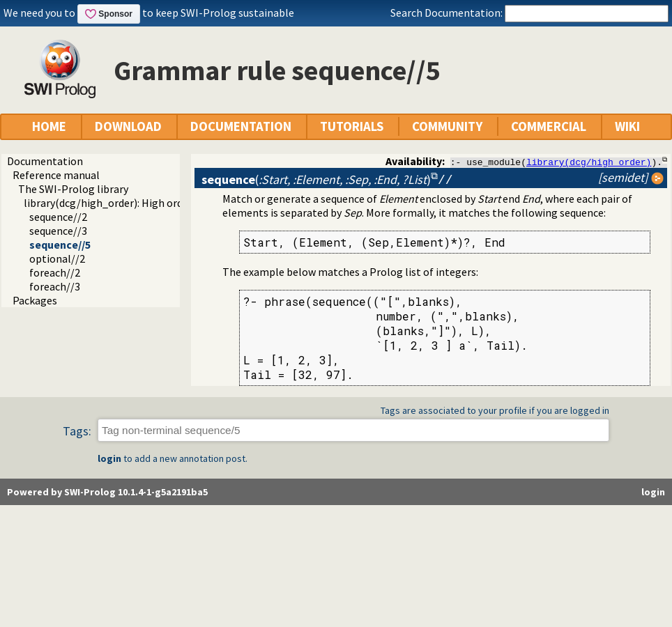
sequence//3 (58, 231)
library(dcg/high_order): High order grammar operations (159, 203)
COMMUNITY (447, 126)
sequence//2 (58, 217)
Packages (35, 300)
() (316, 179)
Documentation (45, 161)
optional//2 (57, 258)
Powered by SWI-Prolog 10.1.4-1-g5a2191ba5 (107, 493)
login (109, 459)
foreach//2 (55, 272)
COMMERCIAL (549, 126)
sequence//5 (60, 245)
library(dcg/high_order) (589, 162)
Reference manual (56, 175)
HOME (49, 126)
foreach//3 (55, 286)
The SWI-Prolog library (73, 189)
